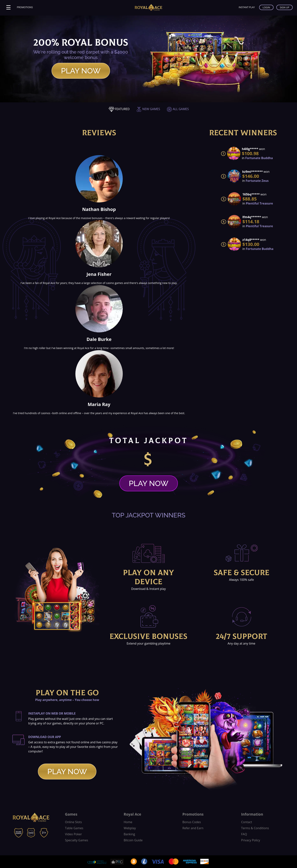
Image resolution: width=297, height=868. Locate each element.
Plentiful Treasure (259, 203)
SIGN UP (284, 7)
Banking (129, 834)
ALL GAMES (177, 109)
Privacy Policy (251, 840)
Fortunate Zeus (257, 181)
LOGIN (266, 7)
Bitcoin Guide (133, 840)
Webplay (130, 828)
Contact (247, 822)
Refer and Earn (193, 828)
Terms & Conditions (255, 828)
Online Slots (73, 822)
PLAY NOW (81, 71)
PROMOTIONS (25, 7)
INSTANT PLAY (247, 7)
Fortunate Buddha (259, 158)
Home (128, 822)
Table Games (74, 828)
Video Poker (73, 834)
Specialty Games (77, 840)
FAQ (244, 834)
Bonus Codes (192, 822)
